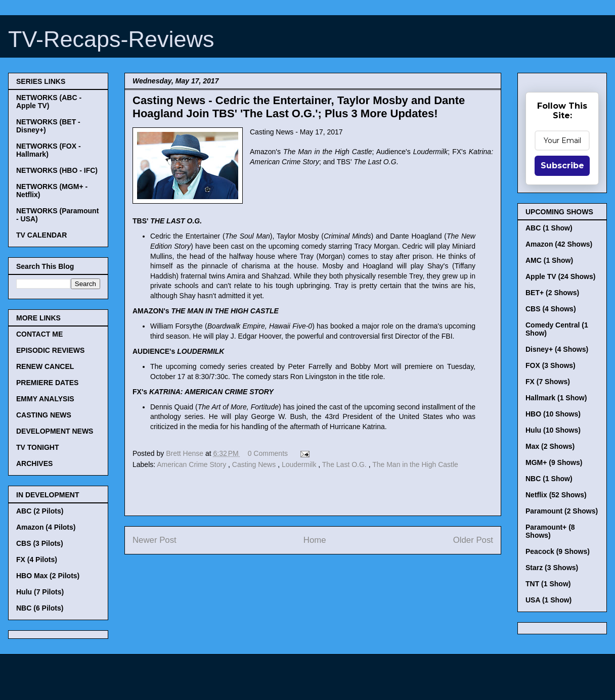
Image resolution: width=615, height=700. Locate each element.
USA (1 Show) (548, 600)
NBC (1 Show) (549, 479)
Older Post (473, 540)
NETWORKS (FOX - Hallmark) (49, 150)
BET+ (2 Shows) (552, 293)
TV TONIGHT (38, 447)
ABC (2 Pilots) (40, 511)
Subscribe (562, 166)
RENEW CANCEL (45, 366)
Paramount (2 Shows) (562, 511)
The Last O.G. (345, 464)
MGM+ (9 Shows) (554, 462)
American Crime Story (192, 464)
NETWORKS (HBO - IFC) (57, 170)
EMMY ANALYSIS (45, 399)
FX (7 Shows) (548, 382)
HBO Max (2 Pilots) (48, 576)
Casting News (255, 464)
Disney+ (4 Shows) (557, 349)
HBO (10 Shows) (553, 414)
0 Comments (268, 453)
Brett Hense (186, 453)
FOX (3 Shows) (551, 365)
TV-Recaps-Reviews (111, 39)
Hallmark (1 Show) (556, 398)
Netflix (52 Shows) (556, 495)
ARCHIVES (34, 463)
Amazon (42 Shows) (559, 244)
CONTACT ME (39, 334)
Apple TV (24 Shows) (560, 276)
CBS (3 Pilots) (40, 543)
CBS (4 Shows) (551, 309)
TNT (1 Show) (548, 584)
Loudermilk (300, 464)
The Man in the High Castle (415, 464)
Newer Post (155, 540)
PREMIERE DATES (47, 383)
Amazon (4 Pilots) (46, 527)
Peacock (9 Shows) (558, 551)
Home (315, 540)
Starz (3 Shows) (552, 568)
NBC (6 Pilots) (40, 608)
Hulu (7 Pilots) (40, 592)
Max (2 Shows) (550, 446)
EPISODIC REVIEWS (50, 350)
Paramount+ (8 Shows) (550, 531)
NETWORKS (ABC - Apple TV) (49, 102)
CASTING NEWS (44, 415)
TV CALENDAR (41, 235)
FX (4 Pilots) (37, 559)
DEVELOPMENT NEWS (55, 431)
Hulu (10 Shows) (553, 430)
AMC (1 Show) (549, 260)
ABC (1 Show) (549, 228)
